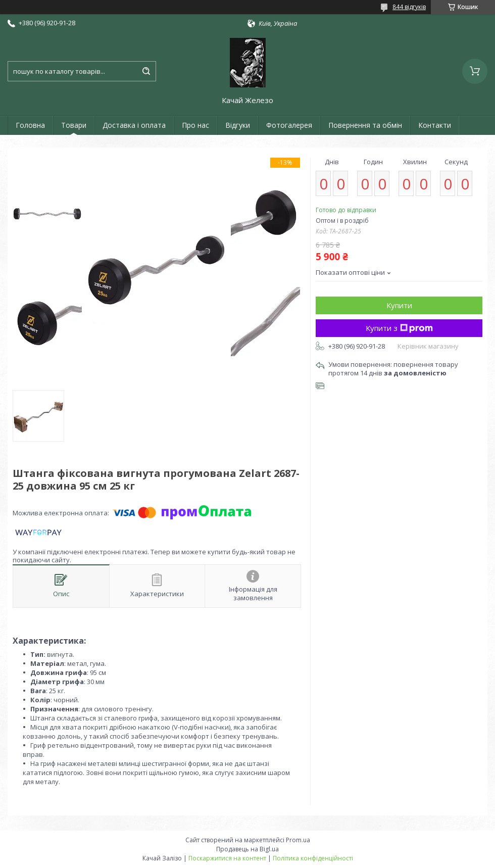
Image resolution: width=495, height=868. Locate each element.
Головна (30, 125)
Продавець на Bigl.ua (247, 849)
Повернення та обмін (365, 125)
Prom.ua (298, 840)
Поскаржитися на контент (227, 858)
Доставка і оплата (134, 125)
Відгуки (238, 125)
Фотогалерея (289, 125)
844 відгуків (409, 7)
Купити (399, 305)
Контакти (435, 125)
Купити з (399, 328)
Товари (74, 125)
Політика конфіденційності (313, 858)
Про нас (195, 125)
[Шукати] (146, 71)
